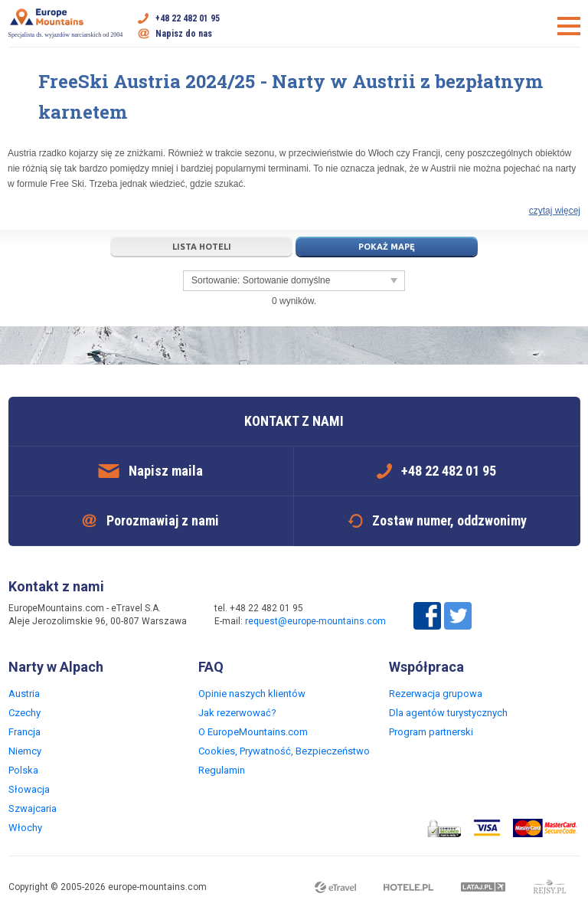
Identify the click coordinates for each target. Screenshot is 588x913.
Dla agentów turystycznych (448, 713)
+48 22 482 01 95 (188, 18)
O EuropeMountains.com (253, 732)
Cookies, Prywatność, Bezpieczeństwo (284, 751)
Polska (23, 770)
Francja (24, 732)
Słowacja (29, 789)
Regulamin (222, 770)
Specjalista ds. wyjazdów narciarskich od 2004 (66, 23)
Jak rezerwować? (237, 713)
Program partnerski (431, 732)
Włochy (25, 828)
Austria (24, 694)
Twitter (458, 616)
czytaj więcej (555, 211)
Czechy (24, 713)
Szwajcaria (33, 808)
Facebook (427, 616)
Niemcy (25, 751)
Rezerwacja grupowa (436, 694)
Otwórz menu (569, 26)
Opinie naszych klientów (252, 694)
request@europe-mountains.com (315, 621)
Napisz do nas (184, 34)
